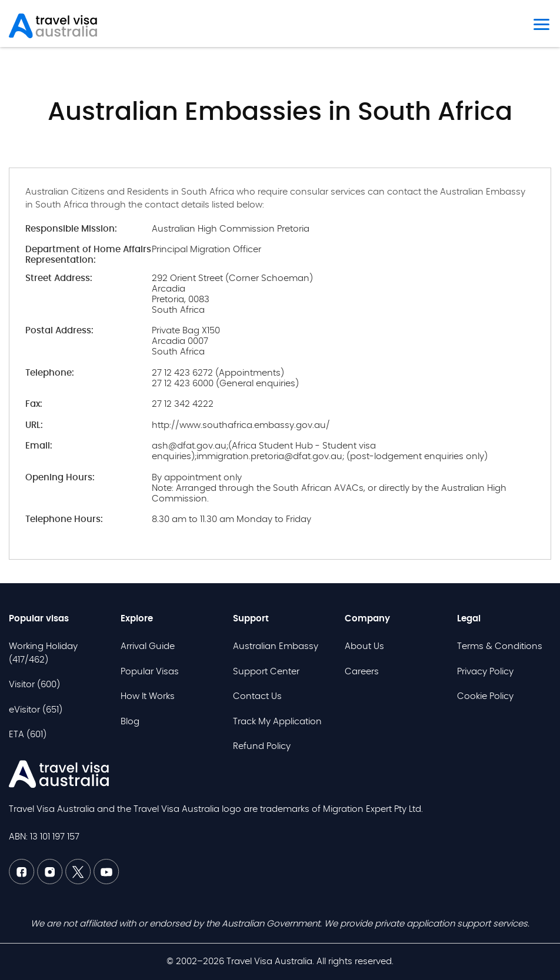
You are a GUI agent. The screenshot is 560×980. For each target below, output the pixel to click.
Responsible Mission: (71, 229)
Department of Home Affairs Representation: (88, 255)
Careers (362, 672)
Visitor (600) (34, 685)
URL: (34, 425)
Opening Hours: (60, 478)
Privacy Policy (485, 672)
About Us (364, 646)
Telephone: (50, 373)
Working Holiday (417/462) (43, 653)
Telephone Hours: (64, 519)
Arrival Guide (148, 646)
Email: (39, 446)
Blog (130, 722)
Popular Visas (150, 672)
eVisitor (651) (36, 710)
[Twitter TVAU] (79, 882)
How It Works (148, 696)
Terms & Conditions (500, 646)
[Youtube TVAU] (106, 882)
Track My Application (277, 722)
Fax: (34, 404)
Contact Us (257, 696)
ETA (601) (28, 735)
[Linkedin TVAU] (51, 882)
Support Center (266, 672)
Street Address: (59, 278)
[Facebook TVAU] (23, 882)
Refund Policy (262, 746)
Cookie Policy (485, 696)
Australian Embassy (276, 646)
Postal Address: (59, 331)
